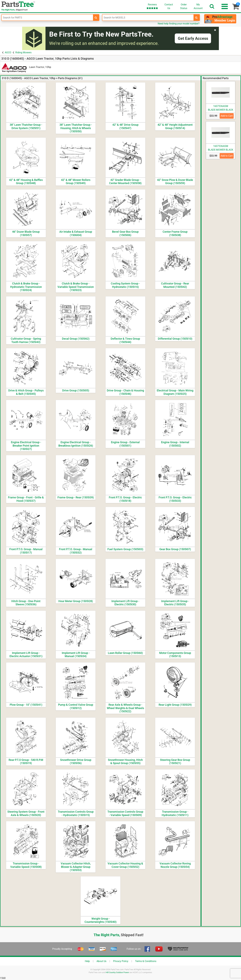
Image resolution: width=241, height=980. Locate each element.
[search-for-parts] (96, 18)
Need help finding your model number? (179, 24)
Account (198, 6)
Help (87, 961)
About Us (101, 961)
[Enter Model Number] (148, 18)
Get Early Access (193, 38)
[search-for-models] (196, 18)
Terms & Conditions (146, 961)
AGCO (8, 52)
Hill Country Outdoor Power (117, 972)
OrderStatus (184, 6)
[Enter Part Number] (47, 18)
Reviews (152, 6)
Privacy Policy (121, 961)
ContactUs (169, 6)
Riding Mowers (23, 52)
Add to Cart (227, 116)
